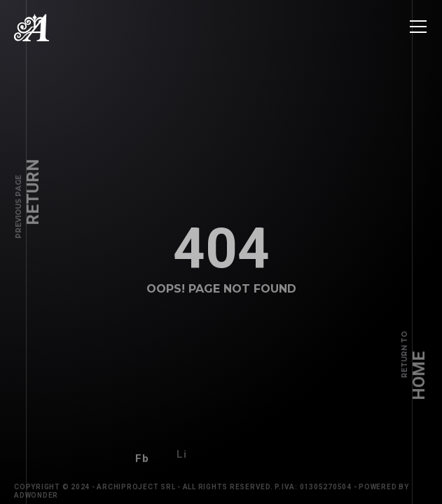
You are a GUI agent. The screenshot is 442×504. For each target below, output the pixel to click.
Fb (142, 454)
